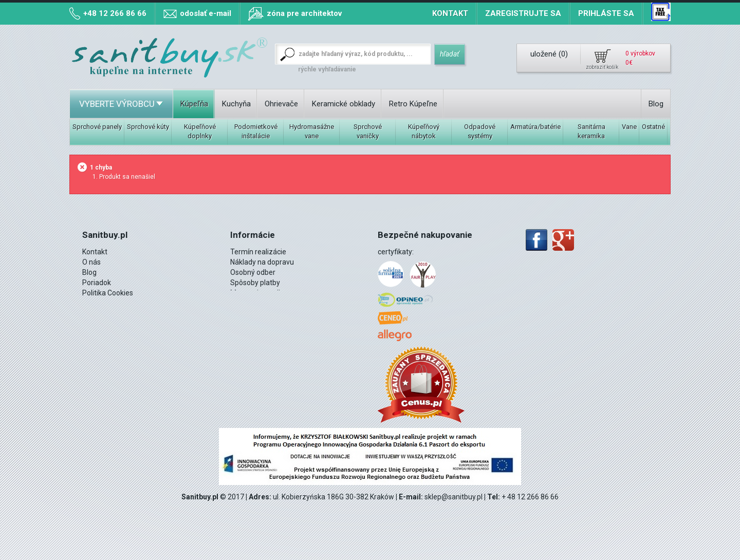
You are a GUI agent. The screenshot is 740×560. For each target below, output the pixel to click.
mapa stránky (253, 303)
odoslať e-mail (206, 13)
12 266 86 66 (117, 324)
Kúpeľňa (194, 104)
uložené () (549, 54)
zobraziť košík (602, 67)
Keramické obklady (344, 104)
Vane (629, 127)
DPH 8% (95, 303)
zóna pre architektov (304, 13)
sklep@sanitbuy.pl (454, 497)
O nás (91, 262)
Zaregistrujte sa (523, 13)
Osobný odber (253, 272)
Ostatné (653, 127)
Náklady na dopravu (262, 262)
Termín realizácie (258, 252)
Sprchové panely (97, 127)
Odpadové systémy (480, 131)
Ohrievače (281, 104)
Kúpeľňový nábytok (424, 131)
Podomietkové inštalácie (256, 131)
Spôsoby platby (255, 283)
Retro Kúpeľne (413, 104)
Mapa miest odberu (262, 293)
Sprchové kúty (148, 127)
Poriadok (97, 283)
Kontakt (450, 13)
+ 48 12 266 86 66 (530, 497)
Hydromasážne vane (312, 131)
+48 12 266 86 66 (115, 13)
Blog (656, 104)
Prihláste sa (606, 13)
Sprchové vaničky (368, 131)
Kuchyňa (236, 104)
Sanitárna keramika (591, 131)
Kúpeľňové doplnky (200, 131)
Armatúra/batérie (535, 127)
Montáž (95, 313)
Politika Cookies (108, 293)
